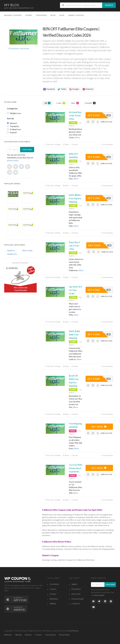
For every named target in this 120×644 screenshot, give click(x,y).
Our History (54, 584)
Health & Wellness (13, 250)
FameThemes (73, 631)
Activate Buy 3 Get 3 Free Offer (75, 115)
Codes (61, 103)
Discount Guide (78, 599)
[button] (49, 89)
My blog (12, 5)
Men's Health (28, 250)
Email (74, 144)
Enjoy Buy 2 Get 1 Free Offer (74, 246)
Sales (75, 103)
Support (74, 584)
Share (66, 144)
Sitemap (18, 635)
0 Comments (107, 144)
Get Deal (99, 427)
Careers (53, 589)
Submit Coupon (76, 15)
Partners (28, 635)
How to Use (76, 594)
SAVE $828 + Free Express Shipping (75, 198)
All (48, 103)
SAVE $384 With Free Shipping (74, 335)
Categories (41, 15)
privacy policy (13, 160)
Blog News (54, 599)
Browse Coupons (13, 15)
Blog (53, 15)
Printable (90, 103)
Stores (29, 15)
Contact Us (76, 604)
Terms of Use (50, 635)
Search (109, 5)
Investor (53, 594)
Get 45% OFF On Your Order (75, 290)
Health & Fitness (13, 254)
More (78, 137)
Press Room (76, 589)
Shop (62, 15)
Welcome (8, 635)
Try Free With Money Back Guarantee (76, 468)
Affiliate (53, 604)
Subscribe (27, 150)
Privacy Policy (64, 635)
